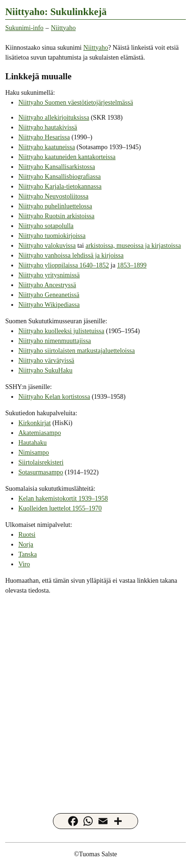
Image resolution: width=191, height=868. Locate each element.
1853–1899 (132, 265)
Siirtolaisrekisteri (41, 462)
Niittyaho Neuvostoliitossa (53, 196)
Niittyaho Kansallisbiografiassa (59, 177)
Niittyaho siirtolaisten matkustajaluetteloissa (77, 351)
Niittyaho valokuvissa (47, 246)
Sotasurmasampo (41, 472)
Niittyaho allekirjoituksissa (54, 118)
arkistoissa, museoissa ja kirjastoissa (133, 246)
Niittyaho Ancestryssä (47, 285)
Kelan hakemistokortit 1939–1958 (63, 499)
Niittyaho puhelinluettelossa (55, 206)
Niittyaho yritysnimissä (49, 275)
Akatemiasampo (40, 433)
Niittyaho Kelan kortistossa (54, 397)
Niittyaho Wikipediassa (49, 305)
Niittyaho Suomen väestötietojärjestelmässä (76, 103)
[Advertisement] (95, 698)
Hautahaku (33, 443)
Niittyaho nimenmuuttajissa (55, 341)
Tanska (27, 554)
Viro (24, 564)
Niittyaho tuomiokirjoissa (52, 236)
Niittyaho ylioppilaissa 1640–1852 (64, 265)
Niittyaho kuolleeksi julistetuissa (61, 331)
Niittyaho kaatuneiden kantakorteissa (67, 157)
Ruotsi (27, 535)
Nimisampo (33, 453)
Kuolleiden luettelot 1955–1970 (60, 508)
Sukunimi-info (24, 28)
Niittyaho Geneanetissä (49, 295)
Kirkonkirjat (34, 423)
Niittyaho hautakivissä (48, 127)
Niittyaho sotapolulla (46, 226)
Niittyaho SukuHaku (45, 370)
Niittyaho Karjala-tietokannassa (60, 187)
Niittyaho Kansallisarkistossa (57, 167)
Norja (26, 544)
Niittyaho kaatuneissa (47, 147)
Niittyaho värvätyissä (46, 361)
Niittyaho (63, 28)
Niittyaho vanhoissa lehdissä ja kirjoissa (71, 255)
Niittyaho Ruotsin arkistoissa (56, 216)
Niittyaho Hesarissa (44, 137)
